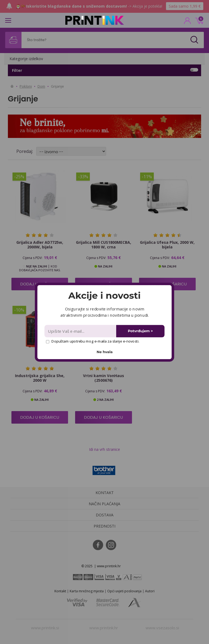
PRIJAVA (188, 22)
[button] (104, 295)
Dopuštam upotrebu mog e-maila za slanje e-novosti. (93, 341)
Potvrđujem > (140, 331)
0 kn (198, 20)
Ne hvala (105, 352)
